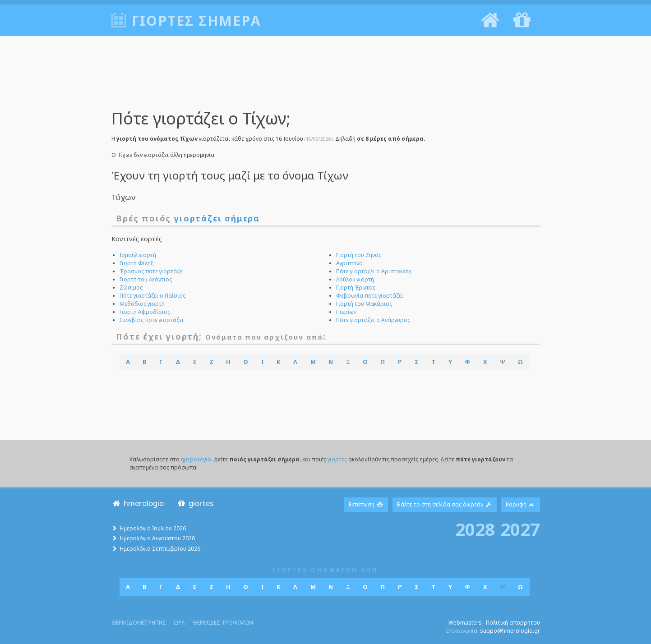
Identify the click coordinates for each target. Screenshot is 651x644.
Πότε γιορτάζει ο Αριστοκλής (374, 271)
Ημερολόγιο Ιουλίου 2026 (153, 528)
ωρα (179, 623)
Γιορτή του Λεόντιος (146, 279)
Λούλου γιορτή (355, 279)
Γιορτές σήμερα (196, 21)
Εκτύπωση (366, 504)
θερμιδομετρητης (139, 623)
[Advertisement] (326, 79)
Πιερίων (346, 312)
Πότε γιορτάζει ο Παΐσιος (152, 296)
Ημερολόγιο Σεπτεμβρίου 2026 (160, 549)
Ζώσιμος (131, 287)
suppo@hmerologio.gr (510, 631)
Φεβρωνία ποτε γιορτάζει (370, 296)
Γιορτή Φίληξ (136, 263)
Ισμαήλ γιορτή (138, 255)
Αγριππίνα (349, 263)
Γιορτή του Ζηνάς (359, 255)
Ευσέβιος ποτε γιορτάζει (152, 320)
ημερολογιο (196, 459)
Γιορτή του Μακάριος (364, 304)
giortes (195, 503)
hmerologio (138, 503)
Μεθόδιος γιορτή (142, 304)
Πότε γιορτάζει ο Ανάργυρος (373, 320)
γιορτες (337, 459)
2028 (475, 529)
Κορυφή (521, 504)
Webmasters (465, 623)
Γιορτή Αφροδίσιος (145, 312)
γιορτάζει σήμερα (217, 218)
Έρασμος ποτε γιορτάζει (152, 271)
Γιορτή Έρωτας (356, 287)
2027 (520, 529)
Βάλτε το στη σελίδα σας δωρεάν (445, 504)
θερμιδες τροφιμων (223, 623)
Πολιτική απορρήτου (513, 623)
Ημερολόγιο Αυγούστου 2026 (157, 538)
